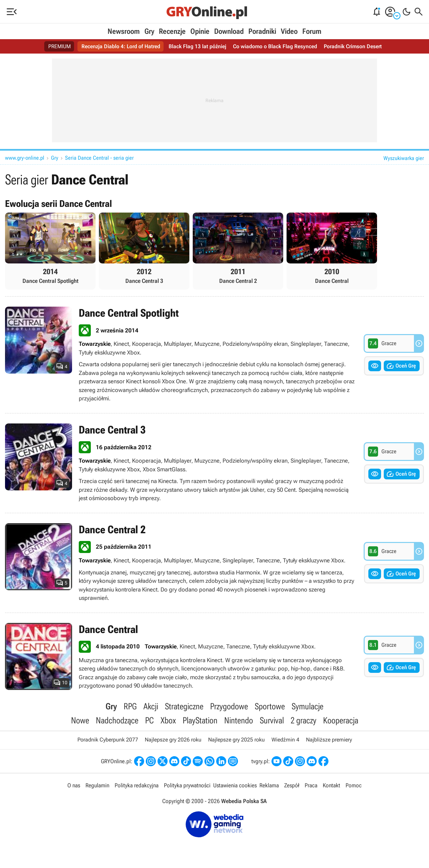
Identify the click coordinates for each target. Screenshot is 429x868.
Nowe (80, 720)
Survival (272, 720)
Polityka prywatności (187, 785)
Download (229, 31)
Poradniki (262, 31)
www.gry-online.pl (25, 158)
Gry (149, 31)
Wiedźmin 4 (285, 740)
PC (149, 720)
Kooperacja (341, 720)
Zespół (292, 785)
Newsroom (124, 31)
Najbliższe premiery (329, 740)
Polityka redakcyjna (137, 785)
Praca (311, 785)
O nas (74, 785)
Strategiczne (184, 706)
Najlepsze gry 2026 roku (173, 740)
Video (289, 31)
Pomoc (354, 785)
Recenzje (172, 31)
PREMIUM (59, 46)
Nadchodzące (117, 720)
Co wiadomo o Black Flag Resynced (275, 46)
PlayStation (200, 720)
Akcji (151, 706)
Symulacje (308, 706)
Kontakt (331, 785)
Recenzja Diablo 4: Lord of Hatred (121, 46)
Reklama (269, 785)
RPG (130, 706)
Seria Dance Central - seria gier (99, 158)
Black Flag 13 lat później (197, 46)
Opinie (200, 31)
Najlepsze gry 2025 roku (236, 740)
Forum (312, 31)
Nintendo (239, 720)
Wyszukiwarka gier (404, 158)
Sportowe (270, 706)
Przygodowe (229, 706)
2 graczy (303, 720)
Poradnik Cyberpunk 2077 (108, 740)
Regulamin (97, 785)
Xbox (168, 720)
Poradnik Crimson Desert (353, 46)
